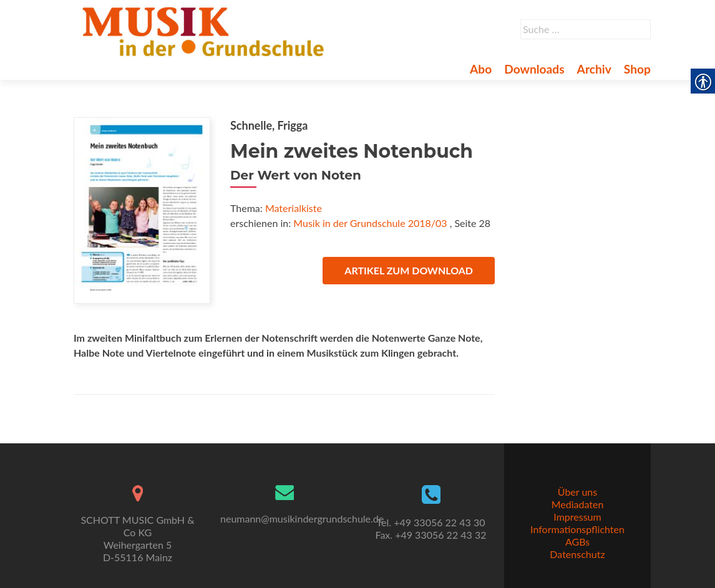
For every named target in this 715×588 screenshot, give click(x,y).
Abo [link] (481, 69)
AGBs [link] (577, 542)
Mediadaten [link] (578, 504)
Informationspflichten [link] (577, 529)
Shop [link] (637, 69)
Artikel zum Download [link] (409, 270)
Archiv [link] (594, 69)
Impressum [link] (577, 517)
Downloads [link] (534, 69)
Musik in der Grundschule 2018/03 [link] (370, 223)
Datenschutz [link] (577, 554)
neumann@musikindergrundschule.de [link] (302, 518)
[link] (206, 30)
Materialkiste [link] (294, 208)
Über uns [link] (577, 492)
